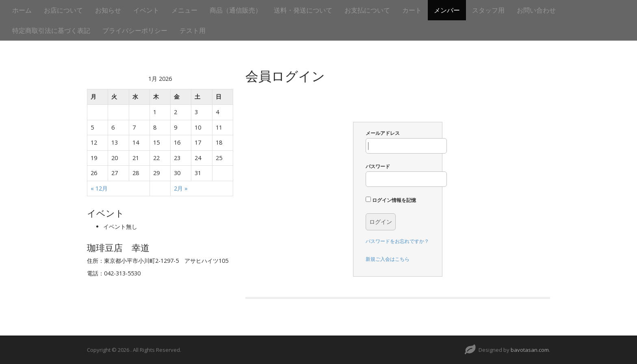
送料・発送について (303, 10)
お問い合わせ (536, 10)
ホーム (22, 10)
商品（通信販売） (236, 10)
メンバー (447, 10)
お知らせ (108, 10)
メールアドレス (406, 142)
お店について (63, 10)
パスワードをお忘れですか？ (397, 241)
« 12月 (99, 188)
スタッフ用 (488, 10)
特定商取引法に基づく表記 (51, 30)
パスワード (406, 175)
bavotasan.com (530, 350)
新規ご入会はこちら (388, 259)
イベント (146, 10)
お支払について (367, 10)
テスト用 (193, 30)
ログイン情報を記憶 (391, 200)
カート (412, 10)
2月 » (181, 188)
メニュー (184, 10)
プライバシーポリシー (135, 30)
